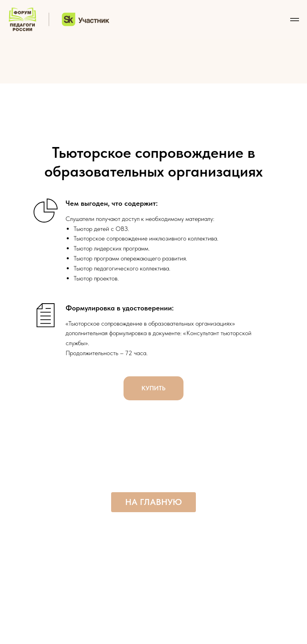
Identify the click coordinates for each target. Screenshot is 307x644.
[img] (153, 56)
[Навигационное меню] (295, 20)
